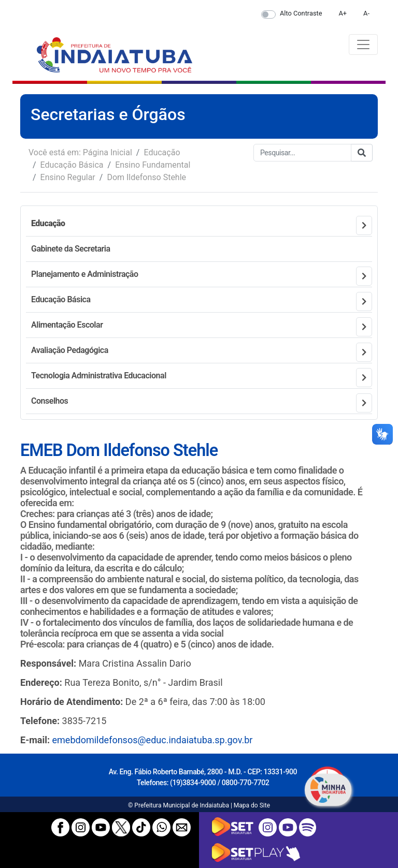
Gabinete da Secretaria (71, 249)
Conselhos (49, 401)
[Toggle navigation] (363, 45)
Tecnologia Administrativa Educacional (99, 376)
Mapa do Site (252, 805)
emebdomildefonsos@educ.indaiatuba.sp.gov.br (153, 740)
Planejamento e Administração (85, 274)
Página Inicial (108, 152)
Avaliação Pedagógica (70, 350)
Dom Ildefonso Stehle (146, 177)
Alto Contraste (301, 13)
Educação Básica (72, 165)
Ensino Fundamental (153, 165)
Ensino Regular (68, 177)
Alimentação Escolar (67, 325)
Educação (162, 152)
